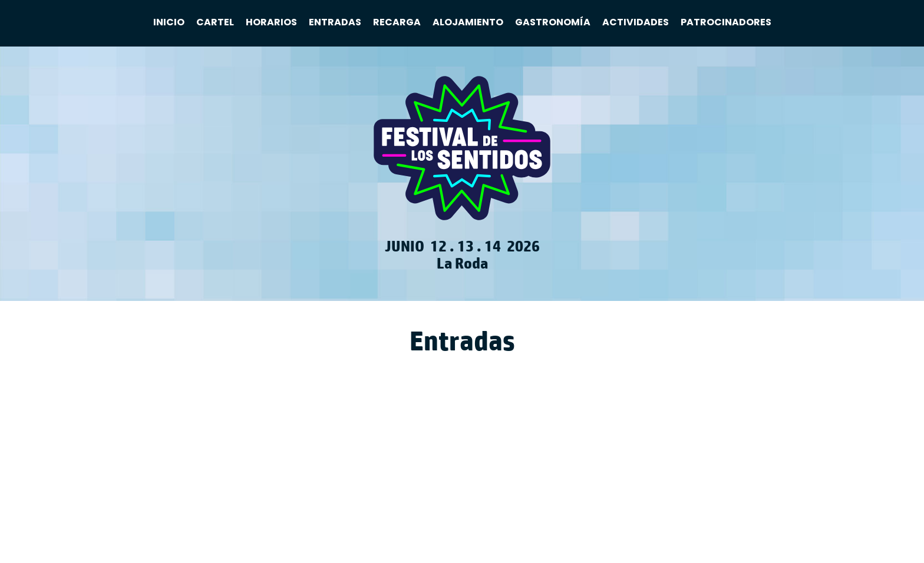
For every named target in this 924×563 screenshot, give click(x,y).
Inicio (169, 22)
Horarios (271, 22)
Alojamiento (468, 22)
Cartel (215, 22)
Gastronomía (553, 22)
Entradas (335, 22)
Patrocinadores (726, 22)
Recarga (397, 22)
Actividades (636, 22)
